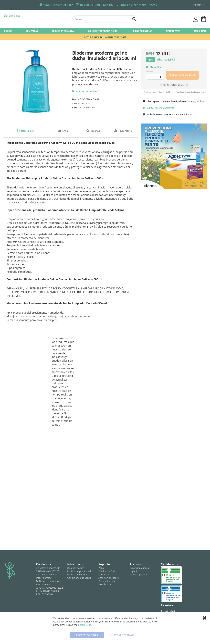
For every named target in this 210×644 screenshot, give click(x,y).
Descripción (27, 131)
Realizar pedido (138, 575)
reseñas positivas (158, 108)
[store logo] (37, 19)
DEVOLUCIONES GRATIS (96, 5)
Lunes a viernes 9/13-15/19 (138, 5)
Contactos (104, 575)
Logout (133, 571)
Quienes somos (76, 568)
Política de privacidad (79, 571)
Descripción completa (86, 91)
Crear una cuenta (139, 568)
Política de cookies (77, 575)
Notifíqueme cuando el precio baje (190, 92)
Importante (125, 131)
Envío (65, 131)
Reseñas (95, 131)
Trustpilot (168, 611)
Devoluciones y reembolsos (107, 583)
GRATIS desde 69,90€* (58, 5)
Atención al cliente (109, 578)
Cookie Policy (85, 625)
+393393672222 (54, 588)
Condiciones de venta (79, 578)
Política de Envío (107, 571)
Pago (101, 568)
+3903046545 (43, 584)
